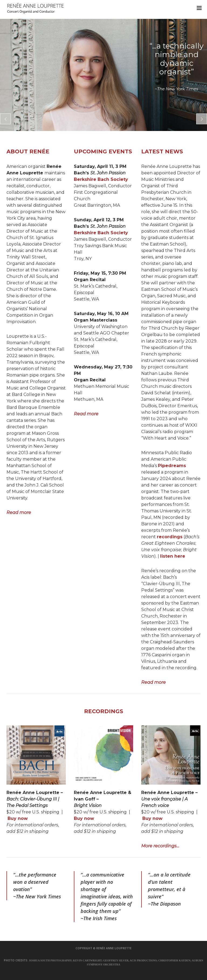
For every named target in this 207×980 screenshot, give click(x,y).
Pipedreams (172, 466)
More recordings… (160, 846)
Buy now (18, 818)
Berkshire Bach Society (101, 179)
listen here (173, 556)
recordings (170, 537)
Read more (19, 513)
